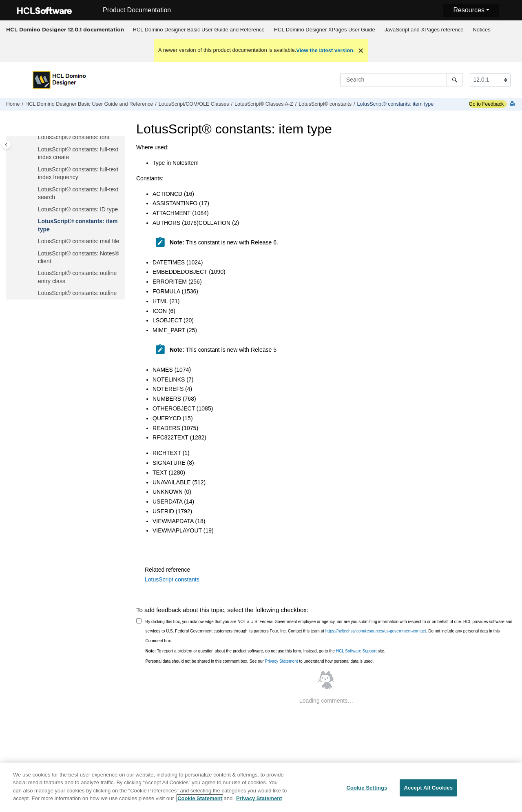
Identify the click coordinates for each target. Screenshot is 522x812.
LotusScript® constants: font (74, 137)
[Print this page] (513, 104)
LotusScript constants (172, 579)
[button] (35, 138)
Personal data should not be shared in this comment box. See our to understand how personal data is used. (260, 661)
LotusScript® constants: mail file (79, 241)
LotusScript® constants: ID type (78, 209)
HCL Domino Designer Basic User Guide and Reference (199, 30)
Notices (481, 30)
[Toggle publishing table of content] (6, 145)
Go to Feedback (486, 104)
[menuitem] (199, 30)
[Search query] (401, 80)
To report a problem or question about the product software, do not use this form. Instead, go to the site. (265, 651)
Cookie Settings (367, 791)
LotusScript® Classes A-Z (264, 104)
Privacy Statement (281, 661)
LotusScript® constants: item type (395, 104)
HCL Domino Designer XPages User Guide (325, 30)
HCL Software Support (356, 651)
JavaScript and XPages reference (424, 30)
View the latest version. (325, 50)
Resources (469, 10)
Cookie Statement (200, 802)
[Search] (455, 80)
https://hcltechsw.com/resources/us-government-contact (376, 631)
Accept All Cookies (429, 791)
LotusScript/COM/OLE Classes (194, 104)
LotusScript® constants (325, 104)
